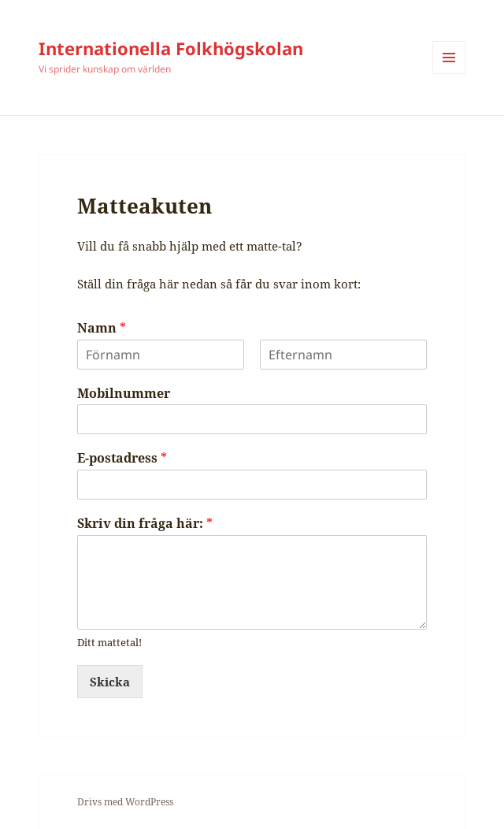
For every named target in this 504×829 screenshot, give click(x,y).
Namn (102, 328)
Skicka (110, 682)
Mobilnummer (124, 394)
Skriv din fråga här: (145, 524)
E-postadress (122, 458)
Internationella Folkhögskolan (171, 48)
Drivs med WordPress (125, 802)
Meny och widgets (449, 74)
